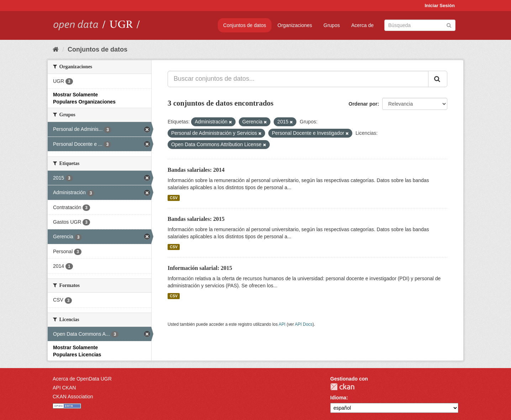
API (282, 324)
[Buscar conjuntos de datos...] (298, 79)
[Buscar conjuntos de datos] (420, 25)
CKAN (342, 387)
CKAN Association (73, 397)
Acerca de (362, 25)
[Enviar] (449, 25)
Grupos (332, 25)
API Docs (304, 324)
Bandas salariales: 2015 (196, 219)
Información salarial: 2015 (200, 268)
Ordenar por (363, 104)
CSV (174, 198)
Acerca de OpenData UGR (82, 379)
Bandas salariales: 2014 (196, 170)
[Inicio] (56, 49)
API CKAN (64, 388)
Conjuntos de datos (245, 25)
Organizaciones (295, 25)
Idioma (338, 398)
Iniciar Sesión (440, 6)
